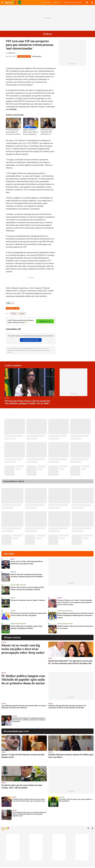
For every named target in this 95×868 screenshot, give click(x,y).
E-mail (87, 3)
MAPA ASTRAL (47, 3)
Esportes (62, 797)
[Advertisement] (62, 721)
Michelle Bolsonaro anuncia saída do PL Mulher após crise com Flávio (71, 756)
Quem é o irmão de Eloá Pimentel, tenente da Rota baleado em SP (23, 756)
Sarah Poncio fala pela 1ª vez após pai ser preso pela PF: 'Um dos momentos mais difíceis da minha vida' (70, 662)
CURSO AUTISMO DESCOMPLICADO (72, 3)
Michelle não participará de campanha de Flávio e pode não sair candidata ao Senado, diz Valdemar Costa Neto (29, 720)
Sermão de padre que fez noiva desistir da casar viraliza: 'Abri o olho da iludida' (22, 786)
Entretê (12, 559)
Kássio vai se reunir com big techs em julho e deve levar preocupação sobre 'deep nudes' (23, 649)
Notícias (22, 314)
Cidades (4, 752)
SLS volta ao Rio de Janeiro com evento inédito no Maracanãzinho (76, 800)
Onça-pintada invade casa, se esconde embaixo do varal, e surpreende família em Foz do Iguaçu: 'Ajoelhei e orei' (29, 814)
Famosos (60, 598)
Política (14, 314)
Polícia (50, 658)
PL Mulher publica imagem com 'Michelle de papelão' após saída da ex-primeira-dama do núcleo (23, 680)
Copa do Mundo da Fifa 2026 (18, 585)
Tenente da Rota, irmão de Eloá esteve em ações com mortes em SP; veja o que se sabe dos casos (29, 800)
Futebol (13, 598)
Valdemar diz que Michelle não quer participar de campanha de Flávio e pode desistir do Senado (67, 707)
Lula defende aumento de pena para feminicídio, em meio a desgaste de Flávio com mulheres (24, 707)
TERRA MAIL (57, 3)
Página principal (10, 3)
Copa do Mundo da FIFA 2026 (20, 3)
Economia (13, 572)
